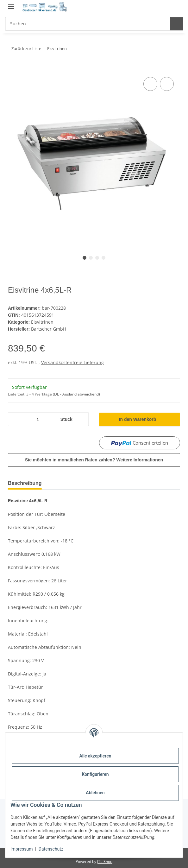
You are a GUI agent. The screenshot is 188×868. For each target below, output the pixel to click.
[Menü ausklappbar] (11, 4)
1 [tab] (85, 258)
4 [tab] (103, 258)
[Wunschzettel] (161, 7)
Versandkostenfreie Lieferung (72, 361)
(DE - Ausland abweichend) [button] (76, 393)
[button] (149, 7)
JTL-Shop (105, 860)
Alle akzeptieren (95, 756)
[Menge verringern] (15, 418)
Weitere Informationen (141, 459)
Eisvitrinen (43, 321)
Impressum (22, 849)
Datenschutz (51, 849)
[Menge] (37, 418)
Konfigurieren (95, 774)
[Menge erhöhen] (82, 418)
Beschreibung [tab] (26, 482)
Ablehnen (95, 793)
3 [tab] (97, 258)
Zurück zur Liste (27, 48)
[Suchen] (87, 24)
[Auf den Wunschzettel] (167, 84)
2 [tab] (91, 258)
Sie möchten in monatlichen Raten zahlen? (94, 459)
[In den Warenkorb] (13, 68)
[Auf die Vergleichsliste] (150, 84)
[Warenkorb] (174, 7)
